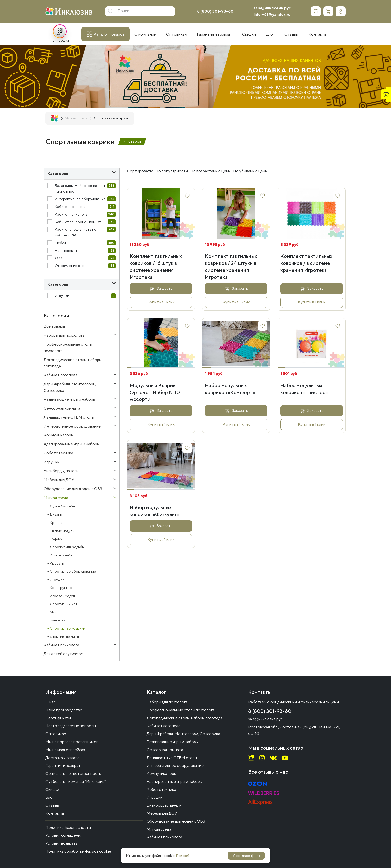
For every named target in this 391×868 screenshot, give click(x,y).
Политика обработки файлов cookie (78, 851)
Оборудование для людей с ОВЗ (176, 821)
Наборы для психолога (167, 702)
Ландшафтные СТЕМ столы (172, 758)
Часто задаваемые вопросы (71, 726)
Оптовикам (56, 734)
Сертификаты (58, 718)
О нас (50, 702)
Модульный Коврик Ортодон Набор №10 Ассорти (155, 392)
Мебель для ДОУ (162, 813)
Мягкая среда (159, 829)
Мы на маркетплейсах (65, 750)
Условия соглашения (64, 835)
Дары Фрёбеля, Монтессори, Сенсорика (183, 734)
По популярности (172, 171)
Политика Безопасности (68, 827)
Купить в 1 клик (161, 302)
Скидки (52, 789)
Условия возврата (62, 843)
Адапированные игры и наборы (175, 781)
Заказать (165, 288)
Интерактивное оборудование (175, 766)
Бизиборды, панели (164, 805)
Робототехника (161, 789)
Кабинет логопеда (163, 726)
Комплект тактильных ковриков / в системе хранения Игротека (306, 263)
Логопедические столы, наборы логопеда (185, 718)
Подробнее (186, 856)
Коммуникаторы (162, 774)
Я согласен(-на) (246, 856)
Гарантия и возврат (63, 766)
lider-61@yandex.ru (272, 15)
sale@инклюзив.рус (272, 8)
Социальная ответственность (73, 774)
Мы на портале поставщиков (72, 742)
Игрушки (155, 797)
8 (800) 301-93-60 (215, 11)
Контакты (55, 813)
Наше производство (64, 710)
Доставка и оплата (62, 758)
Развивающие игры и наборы (173, 742)
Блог (50, 797)
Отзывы (52, 805)
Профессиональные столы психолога (181, 710)
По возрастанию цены (211, 171)
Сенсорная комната (165, 750)
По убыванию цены (250, 171)
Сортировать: (140, 171)
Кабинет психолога (164, 837)
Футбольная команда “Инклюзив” (76, 781)
